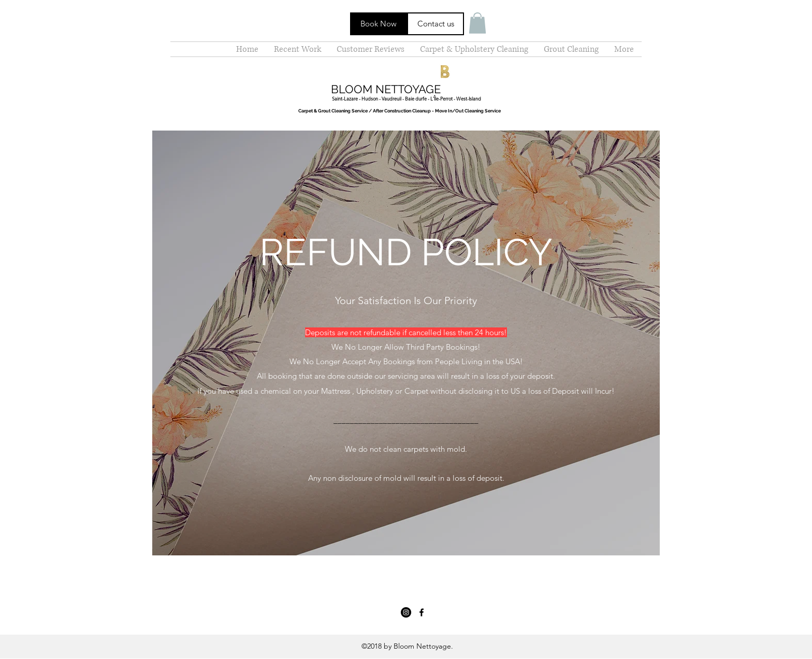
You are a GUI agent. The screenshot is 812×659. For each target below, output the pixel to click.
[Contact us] (436, 24)
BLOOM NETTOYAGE (386, 89)
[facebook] (422, 612)
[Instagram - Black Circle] (406, 612)
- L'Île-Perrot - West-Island (454, 98)
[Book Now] (379, 24)
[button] (477, 23)
